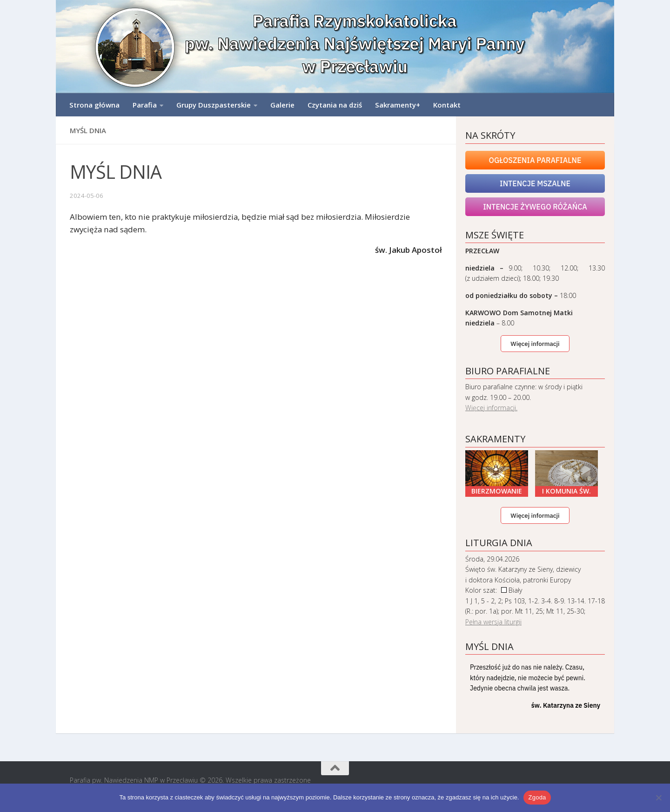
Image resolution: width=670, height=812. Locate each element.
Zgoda (537, 797)
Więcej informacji (535, 344)
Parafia (145, 105)
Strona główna (94, 105)
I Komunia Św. (566, 491)
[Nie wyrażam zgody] (658, 798)
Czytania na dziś (335, 105)
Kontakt (447, 105)
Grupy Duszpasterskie (214, 105)
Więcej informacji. (491, 408)
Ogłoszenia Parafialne (535, 160)
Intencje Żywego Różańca (535, 207)
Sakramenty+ (398, 105)
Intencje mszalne (535, 183)
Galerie (282, 105)
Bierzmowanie (497, 491)
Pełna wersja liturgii (493, 622)
